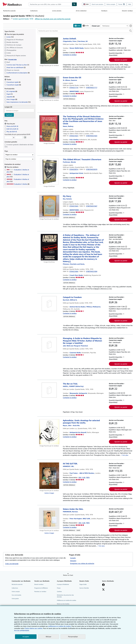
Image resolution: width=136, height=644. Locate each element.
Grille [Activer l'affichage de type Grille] (86, 26)
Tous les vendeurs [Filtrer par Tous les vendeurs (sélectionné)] (13, 167)
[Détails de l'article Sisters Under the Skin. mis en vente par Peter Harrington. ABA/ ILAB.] (49, 518)
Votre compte (111, 4)
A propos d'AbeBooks (63, 584)
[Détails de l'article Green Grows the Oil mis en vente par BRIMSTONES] (49, 88)
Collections (34, 11)
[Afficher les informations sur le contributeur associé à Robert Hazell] (73, 386)
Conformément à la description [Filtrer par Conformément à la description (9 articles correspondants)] (17, 73)
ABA (80, 477)
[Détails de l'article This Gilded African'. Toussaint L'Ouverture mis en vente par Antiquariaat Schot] (49, 172)
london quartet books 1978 (23, 19)
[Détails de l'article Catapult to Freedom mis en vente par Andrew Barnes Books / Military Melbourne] (49, 304)
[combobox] (50, 4)
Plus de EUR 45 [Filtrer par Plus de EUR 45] (11, 132)
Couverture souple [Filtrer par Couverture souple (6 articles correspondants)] (13, 85)
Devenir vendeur (127, 11)
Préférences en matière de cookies (67, 600)
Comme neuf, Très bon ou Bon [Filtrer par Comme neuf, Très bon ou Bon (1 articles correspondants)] (17, 65)
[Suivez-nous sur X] (103, 590)
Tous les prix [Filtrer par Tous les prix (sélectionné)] (10, 124)
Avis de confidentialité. (22, 630)
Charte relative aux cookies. (34, 628)
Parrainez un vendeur (40, 591)
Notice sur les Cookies (63, 604)
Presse (59, 588)
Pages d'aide (83, 584)
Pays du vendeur (11, 159)
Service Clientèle (84, 588)
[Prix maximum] (19, 138)
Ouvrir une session (97, 4)
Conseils (73, 558)
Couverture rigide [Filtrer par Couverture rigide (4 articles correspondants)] (12, 82)
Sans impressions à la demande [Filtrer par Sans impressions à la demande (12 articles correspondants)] (18, 102)
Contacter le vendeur (70, 55)
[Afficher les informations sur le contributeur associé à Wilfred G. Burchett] (70, 300)
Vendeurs (104, 11)
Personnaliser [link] (73, 637)
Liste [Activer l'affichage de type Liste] (77, 26)
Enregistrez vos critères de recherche (82, 563)
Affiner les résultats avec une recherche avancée (53, 19)
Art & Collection (81, 11)
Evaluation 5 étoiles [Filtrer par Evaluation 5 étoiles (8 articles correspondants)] (18, 184)
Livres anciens (57, 11)
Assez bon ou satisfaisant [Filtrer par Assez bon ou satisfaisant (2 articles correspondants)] (15, 68)
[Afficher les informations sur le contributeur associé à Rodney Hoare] (68, 126)
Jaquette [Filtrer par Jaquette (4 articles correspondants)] (10, 97)
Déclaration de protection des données (65, 596)
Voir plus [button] (125, 455)
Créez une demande (12, 564)
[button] (131, 31)
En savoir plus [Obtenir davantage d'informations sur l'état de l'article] (12, 59)
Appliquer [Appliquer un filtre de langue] (9, 115)
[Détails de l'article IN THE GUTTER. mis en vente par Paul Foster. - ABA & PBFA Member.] (49, 476)
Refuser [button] (49, 637)
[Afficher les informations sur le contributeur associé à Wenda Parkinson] (69, 162)
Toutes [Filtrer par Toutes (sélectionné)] (8, 79)
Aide (130, 4)
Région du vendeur (12, 155)
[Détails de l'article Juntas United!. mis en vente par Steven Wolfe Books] (49, 51)
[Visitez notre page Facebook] (103, 585)
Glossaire (73, 561)
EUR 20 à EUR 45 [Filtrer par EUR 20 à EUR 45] (12, 129)
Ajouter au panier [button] (121, 60)
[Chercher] (74, 4)
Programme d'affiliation (41, 588)
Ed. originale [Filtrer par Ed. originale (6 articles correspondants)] (11, 91)
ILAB (84, 477)
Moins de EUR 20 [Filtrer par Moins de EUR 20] (12, 126)
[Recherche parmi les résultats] (85, 31)
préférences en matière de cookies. (60, 626)
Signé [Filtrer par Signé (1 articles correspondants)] (9, 94)
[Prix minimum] (8, 138)
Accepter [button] (26, 637)
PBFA (88, 477)
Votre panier (15, 599)
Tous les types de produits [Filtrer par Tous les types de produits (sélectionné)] (14, 34)
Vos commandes (16, 595)
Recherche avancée (9, 11)
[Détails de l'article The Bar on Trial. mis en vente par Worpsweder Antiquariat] (49, 390)
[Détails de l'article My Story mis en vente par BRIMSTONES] (49, 206)
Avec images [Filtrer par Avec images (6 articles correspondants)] (11, 99)
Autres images (49, 493)
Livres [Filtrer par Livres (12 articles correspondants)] (9, 37)
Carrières (59, 591)
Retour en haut (68, 575)
